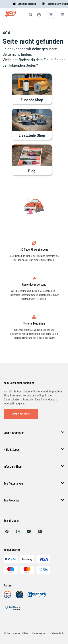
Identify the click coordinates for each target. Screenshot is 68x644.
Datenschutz (57, 633)
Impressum (38, 633)
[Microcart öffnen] (51, 15)
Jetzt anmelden (21, 414)
